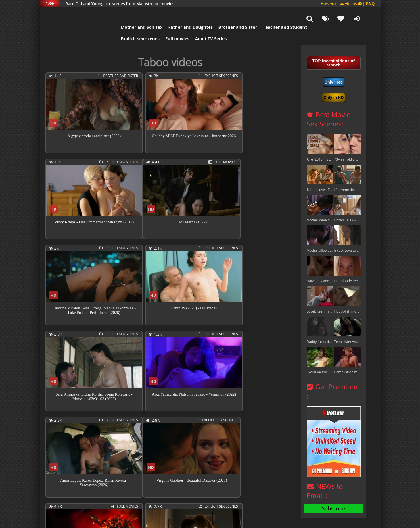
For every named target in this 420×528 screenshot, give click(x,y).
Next (84, 498)
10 (199, 497)
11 (210, 497)
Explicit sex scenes (133, 24)
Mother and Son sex (135, 13)
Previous (58, 498)
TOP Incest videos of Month (333, 48)
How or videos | (348, 4)
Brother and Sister (231, 13)
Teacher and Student (278, 13)
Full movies (170, 24)
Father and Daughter (183, 13)
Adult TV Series (204, 24)
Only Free (334, 68)
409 (231, 497)
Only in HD (334, 83)
